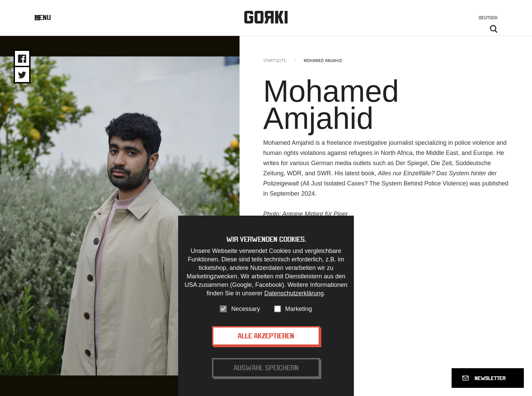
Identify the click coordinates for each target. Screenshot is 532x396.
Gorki (266, 17)
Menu (48, 17)
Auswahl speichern (266, 371)
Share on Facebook (22, 59)
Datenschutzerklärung (294, 297)
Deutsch (488, 18)
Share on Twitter (22, 75)
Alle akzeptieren (266, 340)
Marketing (299, 313)
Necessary (245, 313)
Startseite (275, 61)
